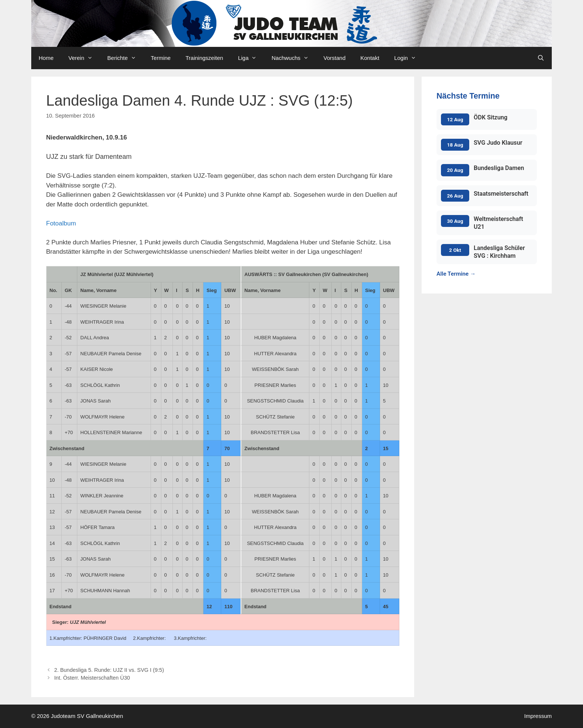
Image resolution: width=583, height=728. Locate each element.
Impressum (538, 716)
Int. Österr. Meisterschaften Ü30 (92, 678)
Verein (84, 58)
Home (46, 58)
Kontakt (370, 58)
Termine (161, 58)
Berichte (125, 58)
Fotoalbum (61, 223)
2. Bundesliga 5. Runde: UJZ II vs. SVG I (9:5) (109, 670)
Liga (251, 58)
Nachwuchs (294, 58)
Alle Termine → (456, 274)
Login (409, 58)
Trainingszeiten (204, 58)
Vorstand (334, 58)
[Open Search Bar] (541, 58)
